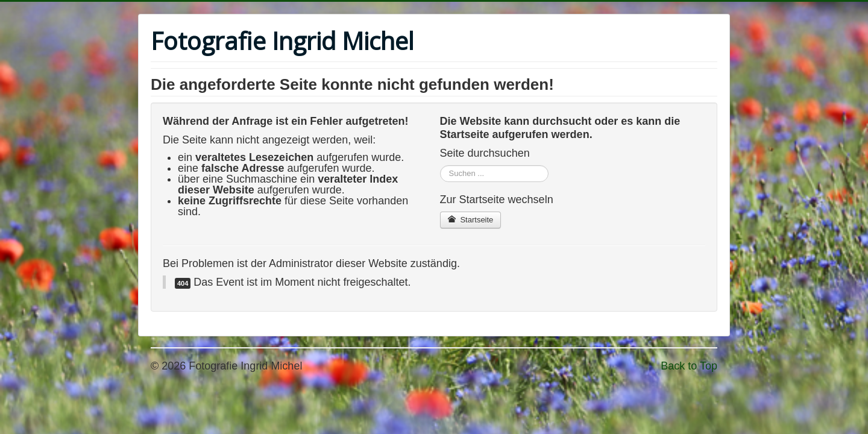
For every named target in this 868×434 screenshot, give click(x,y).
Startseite (471, 220)
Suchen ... (440, 165)
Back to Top (689, 366)
